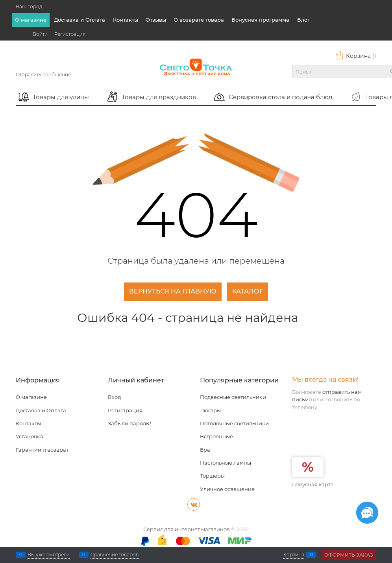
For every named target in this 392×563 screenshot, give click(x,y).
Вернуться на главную (173, 291)
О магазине (31, 20)
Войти (40, 34)
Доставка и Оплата (80, 20)
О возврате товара (199, 20)
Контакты (126, 20)
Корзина (356, 56)
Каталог (248, 291)
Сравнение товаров (115, 555)
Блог (303, 20)
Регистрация (70, 34)
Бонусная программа (260, 20)
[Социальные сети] (367, 513)
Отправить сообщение (43, 75)
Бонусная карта (313, 484)
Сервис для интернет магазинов (187, 529)
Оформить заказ (349, 555)
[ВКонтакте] (194, 504)
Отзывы (156, 20)
